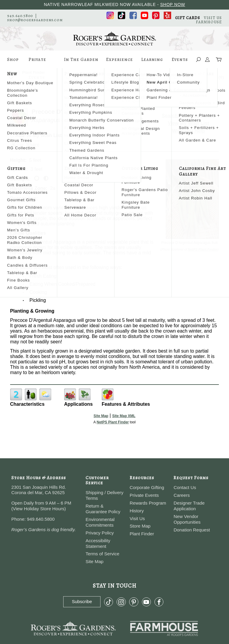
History (137, 511)
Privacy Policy (100, 533)
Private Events (37, 62)
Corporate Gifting (147, 487)
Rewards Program (148, 503)
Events (180, 62)
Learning (152, 62)
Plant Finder (142, 534)
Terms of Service (102, 554)
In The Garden (81, 62)
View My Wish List (188, 123)
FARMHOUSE (209, 22)
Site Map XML (124, 416)
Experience (120, 62)
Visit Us (137, 518)
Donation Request (192, 530)
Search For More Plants (189, 116)
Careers (182, 495)
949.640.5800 (20, 16)
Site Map (101, 416)
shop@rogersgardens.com (35, 20)
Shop (13, 62)
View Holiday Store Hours (39, 509)
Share (33, 145)
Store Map (140, 526)
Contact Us (185, 487)
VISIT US (213, 18)
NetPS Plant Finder (203, 249)
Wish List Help (188, 131)
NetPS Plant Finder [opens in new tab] (113, 422)
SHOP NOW (173, 4)
